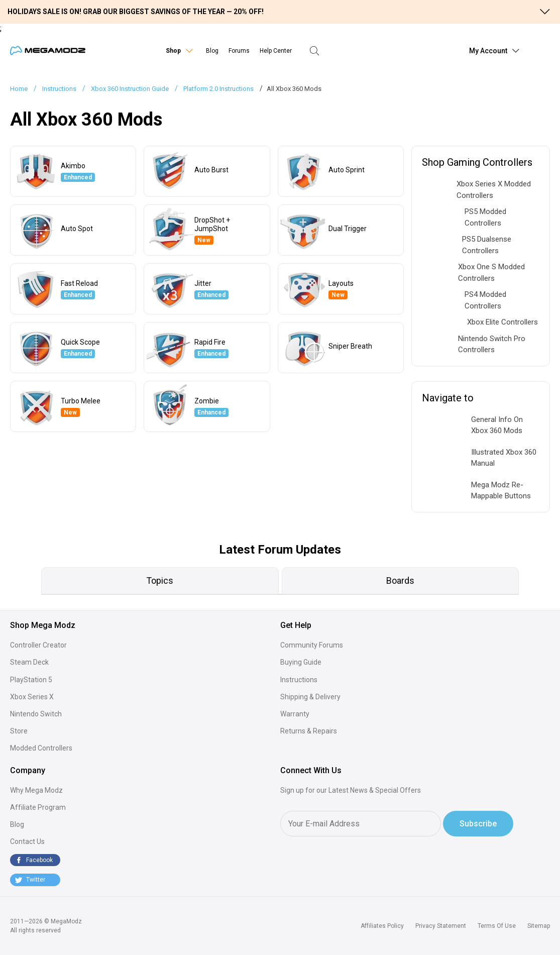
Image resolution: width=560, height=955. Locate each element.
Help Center (276, 51)
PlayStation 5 (31, 680)
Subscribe (478, 824)
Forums (239, 51)
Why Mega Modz (36, 790)
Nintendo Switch (36, 714)
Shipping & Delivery (310, 697)
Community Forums (312, 645)
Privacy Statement (441, 926)
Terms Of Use (497, 926)
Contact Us (27, 841)
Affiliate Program (38, 807)
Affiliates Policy (382, 926)
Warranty (295, 714)
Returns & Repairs (309, 731)
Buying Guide (301, 662)
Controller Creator (38, 645)
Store (19, 731)
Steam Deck (29, 662)
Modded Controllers (41, 748)
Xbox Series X (32, 697)
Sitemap (539, 926)
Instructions (299, 680)
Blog (212, 51)
